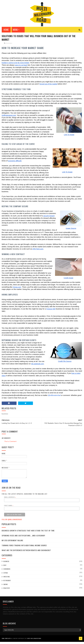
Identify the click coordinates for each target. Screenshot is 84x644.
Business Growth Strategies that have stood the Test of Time (28, 534)
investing (7, 580)
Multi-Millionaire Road (34, 641)
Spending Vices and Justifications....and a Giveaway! (23, 539)
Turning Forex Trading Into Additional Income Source (24, 549)
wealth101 (7, 591)
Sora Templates (6, 641)
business (9, 46)
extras (6, 576)
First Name (9, 509)
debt (5, 568)
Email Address (10, 501)
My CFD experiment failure (12, 544)
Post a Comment (10, 445)
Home (6, 32)
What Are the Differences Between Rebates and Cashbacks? (26, 553)
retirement (7, 584)
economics (7, 572)
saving (6, 588)
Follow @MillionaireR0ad (12, 523)
